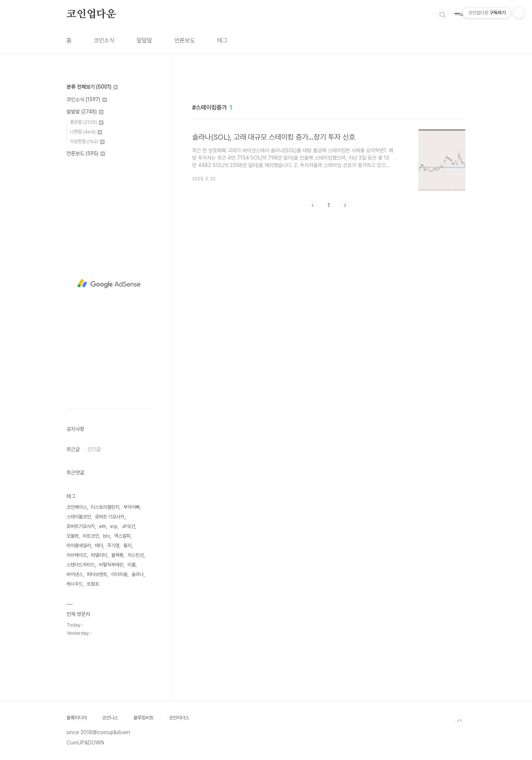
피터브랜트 (97, 574)
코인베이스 (77, 507)
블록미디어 (77, 718)
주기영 (113, 546)
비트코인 (91, 536)
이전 (313, 309)
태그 (222, 40)
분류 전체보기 (92, 87)
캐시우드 (75, 584)
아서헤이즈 (77, 555)
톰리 (127, 546)
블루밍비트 (144, 718)
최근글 (73, 449)
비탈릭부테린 (111, 565)
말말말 (144, 40)
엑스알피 (122, 536)
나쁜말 (86, 132)
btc (107, 536)
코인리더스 (179, 718)
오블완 (73, 536)
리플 (132, 565)
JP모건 (128, 526)
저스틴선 (136, 555)
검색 (443, 15)
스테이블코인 (79, 517)
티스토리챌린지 (105, 507)
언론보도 (185, 40)
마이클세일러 (79, 546)
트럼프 (93, 584)
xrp (114, 526)
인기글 (94, 449)
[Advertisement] (329, 143)
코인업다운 (91, 14)
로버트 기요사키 (110, 517)
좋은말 (87, 122)
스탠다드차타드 (81, 565)
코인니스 (110, 718)
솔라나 (138, 574)
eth (103, 526)
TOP (460, 721)
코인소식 (104, 40)
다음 (345, 309)
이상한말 (87, 141)
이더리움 (119, 574)
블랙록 (117, 555)
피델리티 (99, 555)
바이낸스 (75, 574)
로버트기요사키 (81, 526)
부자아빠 (132, 507)
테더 (99, 546)
